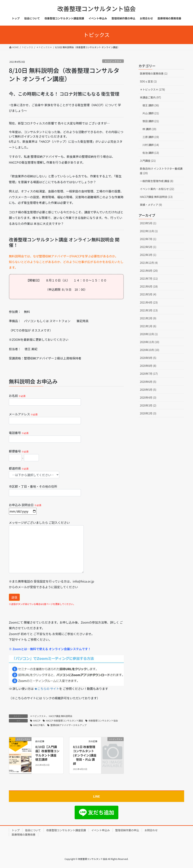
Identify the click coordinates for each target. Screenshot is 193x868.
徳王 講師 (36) (151, 105)
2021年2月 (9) (148, 318)
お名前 (45, 399)
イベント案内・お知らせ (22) (157, 189)
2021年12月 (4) (149, 263)
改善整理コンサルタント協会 (103, 720)
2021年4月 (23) (149, 302)
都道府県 (34, 472)
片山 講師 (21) (151, 113)
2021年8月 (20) (149, 271)
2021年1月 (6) (148, 326)
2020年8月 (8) (148, 366)
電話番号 (45, 437)
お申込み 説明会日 (25, 508)
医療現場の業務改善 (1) (154, 73)
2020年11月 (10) (150, 342)
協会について (33, 830)
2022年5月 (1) (148, 247)
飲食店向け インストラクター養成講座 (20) (161, 171)
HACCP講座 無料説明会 (61, 716)
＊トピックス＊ (113, 61)
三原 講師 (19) (151, 137)
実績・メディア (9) (151, 205)
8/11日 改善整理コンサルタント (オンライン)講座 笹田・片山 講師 (85, 755)
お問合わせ (151, 830)
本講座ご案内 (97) (150, 97)
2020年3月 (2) (148, 405)
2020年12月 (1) (149, 334)
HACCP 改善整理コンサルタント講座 (64, 720)
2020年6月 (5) (148, 382)
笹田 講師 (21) (151, 121)
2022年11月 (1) (149, 231)
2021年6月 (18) (149, 286)
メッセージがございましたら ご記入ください (46, 547)
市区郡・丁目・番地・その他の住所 (45, 490)
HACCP (37, 720)
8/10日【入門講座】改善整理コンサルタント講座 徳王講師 (47, 753)
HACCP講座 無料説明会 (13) (156, 197)
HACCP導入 (39, 725)
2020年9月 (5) (148, 358)
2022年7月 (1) (148, 239)
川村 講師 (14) (151, 145)
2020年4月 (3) (148, 397)
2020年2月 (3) (148, 413)
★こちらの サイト (47, 689)
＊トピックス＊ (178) (152, 89)
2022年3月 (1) (148, 255)
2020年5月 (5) (148, 390)
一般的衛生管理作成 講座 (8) (157, 181)
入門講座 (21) (148, 161)
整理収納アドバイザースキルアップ (68, 725)
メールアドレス (45, 418)
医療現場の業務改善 (24, 834)
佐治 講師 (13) (151, 153)
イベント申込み (101, 830)
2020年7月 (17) (149, 374)
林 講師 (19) (149, 129)
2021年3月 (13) (149, 310)
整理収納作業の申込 (127, 830)
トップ (16, 830)
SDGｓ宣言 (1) (148, 81)
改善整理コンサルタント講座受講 (66, 830)
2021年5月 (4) (148, 294)
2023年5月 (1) (148, 223)
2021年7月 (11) (149, 278)
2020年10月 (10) (150, 350)
